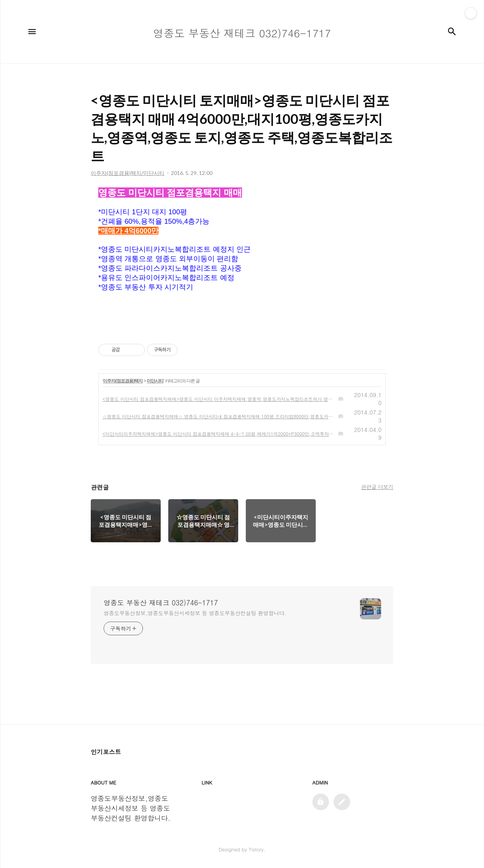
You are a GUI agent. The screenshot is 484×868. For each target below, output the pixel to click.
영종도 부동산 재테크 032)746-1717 (161, 603)
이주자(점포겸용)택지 (123, 381)
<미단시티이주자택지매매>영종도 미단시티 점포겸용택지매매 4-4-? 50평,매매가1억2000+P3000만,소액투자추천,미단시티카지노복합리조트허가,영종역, (219, 434)
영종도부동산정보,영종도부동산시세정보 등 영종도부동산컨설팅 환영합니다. (195, 613)
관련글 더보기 (377, 487)
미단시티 (155, 381)
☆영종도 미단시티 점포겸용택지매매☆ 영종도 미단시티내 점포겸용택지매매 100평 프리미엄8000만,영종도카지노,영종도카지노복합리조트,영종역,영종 (219, 416)
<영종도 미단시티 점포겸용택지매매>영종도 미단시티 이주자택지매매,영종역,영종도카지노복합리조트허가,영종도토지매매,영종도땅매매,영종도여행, (219, 399)
